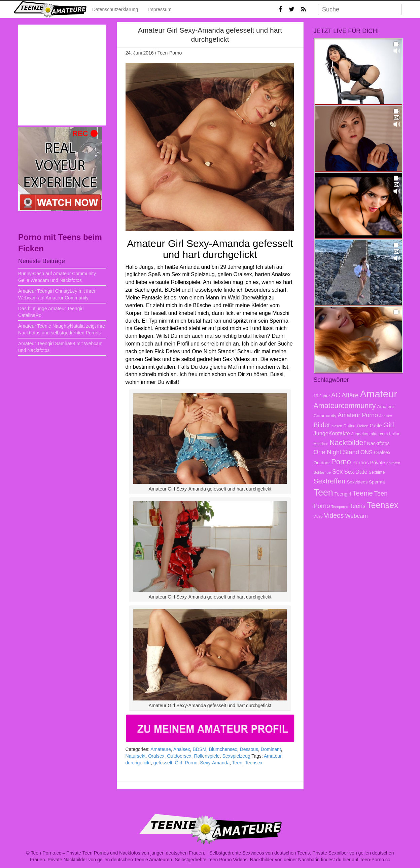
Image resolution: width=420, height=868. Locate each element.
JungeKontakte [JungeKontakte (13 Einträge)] (332, 433)
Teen (237, 763)
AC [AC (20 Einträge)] (336, 395)
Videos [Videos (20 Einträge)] (334, 515)
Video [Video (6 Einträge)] (318, 516)
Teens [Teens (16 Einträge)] (358, 506)
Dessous (249, 749)
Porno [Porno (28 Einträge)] (341, 462)
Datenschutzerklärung (115, 9)
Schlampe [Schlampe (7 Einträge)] (322, 472)
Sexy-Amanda (215, 763)
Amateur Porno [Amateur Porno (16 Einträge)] (358, 415)
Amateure (161, 749)
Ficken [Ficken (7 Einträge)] (362, 426)
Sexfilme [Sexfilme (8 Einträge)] (377, 472)
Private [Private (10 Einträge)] (378, 463)
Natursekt (136, 756)
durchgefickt (138, 763)
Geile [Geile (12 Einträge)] (376, 425)
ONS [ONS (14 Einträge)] (366, 452)
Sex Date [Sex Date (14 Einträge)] (356, 472)
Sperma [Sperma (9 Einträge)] (377, 482)
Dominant (271, 749)
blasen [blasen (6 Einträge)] (337, 426)
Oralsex (156, 756)
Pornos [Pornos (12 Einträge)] (361, 462)
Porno (191, 763)
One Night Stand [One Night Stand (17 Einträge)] (336, 452)
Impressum (160, 9)
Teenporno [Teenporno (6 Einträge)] (340, 507)
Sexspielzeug (236, 756)
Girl (179, 763)
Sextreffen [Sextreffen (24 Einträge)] (330, 481)
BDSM (200, 749)
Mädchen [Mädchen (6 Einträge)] (321, 444)
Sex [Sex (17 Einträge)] (338, 472)
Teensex (254, 763)
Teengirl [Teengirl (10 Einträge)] (343, 494)
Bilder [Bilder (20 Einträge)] (322, 425)
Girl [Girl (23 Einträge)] (389, 425)
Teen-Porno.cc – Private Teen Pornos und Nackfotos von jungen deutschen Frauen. (118, 853)
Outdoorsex (179, 756)
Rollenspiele (207, 756)
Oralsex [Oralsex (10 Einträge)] (382, 453)
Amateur (273, 756)
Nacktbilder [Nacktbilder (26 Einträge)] (347, 443)
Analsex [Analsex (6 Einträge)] (386, 416)
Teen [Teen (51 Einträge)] (323, 493)
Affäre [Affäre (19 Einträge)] (350, 395)
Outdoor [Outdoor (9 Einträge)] (322, 463)
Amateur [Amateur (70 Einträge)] (378, 394)
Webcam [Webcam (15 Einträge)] (356, 516)
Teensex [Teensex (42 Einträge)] (383, 505)
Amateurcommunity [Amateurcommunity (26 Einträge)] (345, 406)
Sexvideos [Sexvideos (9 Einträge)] (357, 482)
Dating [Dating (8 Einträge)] (349, 426)
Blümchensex (223, 749)
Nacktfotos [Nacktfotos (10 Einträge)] (378, 443)
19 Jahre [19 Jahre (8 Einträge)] (322, 396)
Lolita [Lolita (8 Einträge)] (394, 434)
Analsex (182, 749)
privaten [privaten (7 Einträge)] (393, 463)
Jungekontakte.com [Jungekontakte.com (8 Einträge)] (370, 434)
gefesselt (163, 763)
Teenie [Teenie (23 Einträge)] (363, 493)
